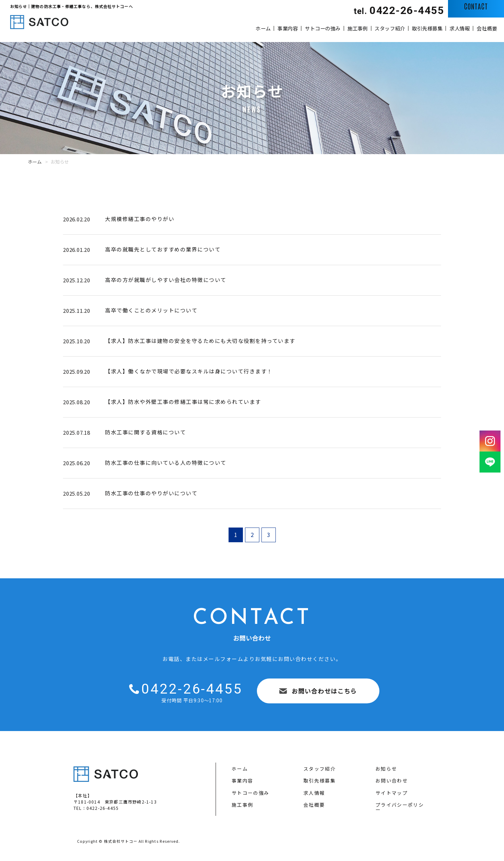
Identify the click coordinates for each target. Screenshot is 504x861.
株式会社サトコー (121, 841)
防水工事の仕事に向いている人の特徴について (166, 463)
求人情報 (443, 28)
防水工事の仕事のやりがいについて (151, 493)
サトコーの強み (260, 28)
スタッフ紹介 (350, 28)
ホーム (178, 28)
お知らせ (386, 769)
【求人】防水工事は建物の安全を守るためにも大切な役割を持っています (200, 341)
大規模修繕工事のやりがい (140, 219)
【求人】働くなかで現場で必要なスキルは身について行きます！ (189, 371)
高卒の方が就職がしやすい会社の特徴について (166, 280)
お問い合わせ (392, 781)
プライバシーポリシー (400, 807)
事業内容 (214, 28)
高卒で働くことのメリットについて (151, 310)
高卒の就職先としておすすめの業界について (163, 249)
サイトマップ (392, 793)
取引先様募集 (399, 28)
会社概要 (481, 28)
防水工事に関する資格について (145, 432)
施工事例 (307, 28)
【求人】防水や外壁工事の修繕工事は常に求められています (183, 402)
